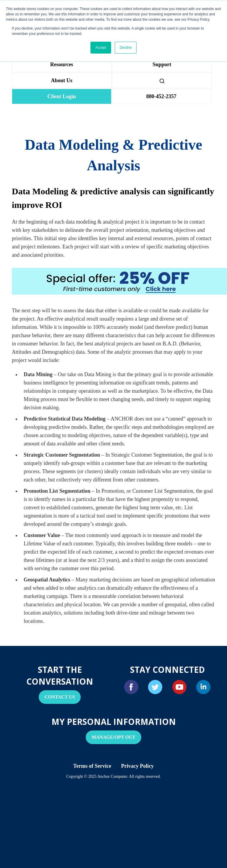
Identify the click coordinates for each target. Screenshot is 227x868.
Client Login (62, 96)
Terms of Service (92, 766)
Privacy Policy (137, 766)
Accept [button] (101, 48)
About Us (62, 80)
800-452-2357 (161, 96)
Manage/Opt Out (114, 737)
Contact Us (60, 697)
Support (162, 64)
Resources (62, 64)
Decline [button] (126, 48)
